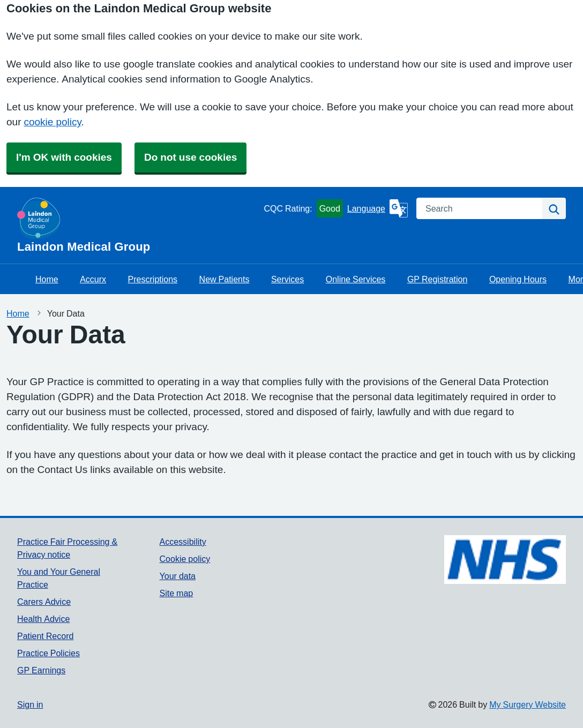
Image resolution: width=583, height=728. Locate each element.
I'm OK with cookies (64, 157)
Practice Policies (48, 653)
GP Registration (438, 279)
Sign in (30, 704)
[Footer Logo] (505, 560)
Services (287, 279)
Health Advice (43, 619)
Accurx (93, 279)
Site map (177, 593)
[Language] (378, 208)
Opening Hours (518, 279)
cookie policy (52, 122)
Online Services (356, 279)
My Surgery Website (528, 704)
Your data (178, 576)
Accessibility (183, 542)
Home (47, 279)
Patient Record (45, 636)
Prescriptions (153, 279)
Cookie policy (185, 559)
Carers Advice (44, 602)
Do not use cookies (190, 157)
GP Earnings (41, 670)
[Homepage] (138, 225)
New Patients (225, 279)
